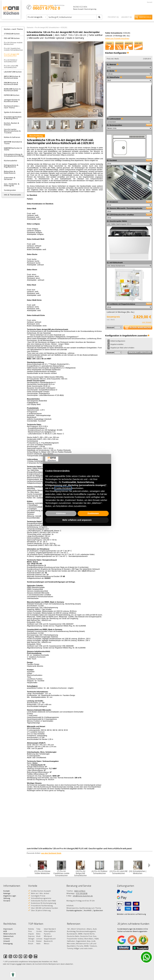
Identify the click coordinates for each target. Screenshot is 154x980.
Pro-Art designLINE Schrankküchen (12, 55)
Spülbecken (98, 910)
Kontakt (150, 2)
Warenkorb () (145, 17)
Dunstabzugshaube (74, 910)
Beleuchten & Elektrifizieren (10, 172)
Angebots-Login (10, 896)
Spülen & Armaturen (13, 112)
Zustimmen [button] (93, 513)
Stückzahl (110, 328)
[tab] (13, 29)
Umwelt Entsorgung (8, 942)
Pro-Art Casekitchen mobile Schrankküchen (13, 49)
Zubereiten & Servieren (10, 178)
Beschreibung (36, 136)
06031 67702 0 (80, 891)
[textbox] (72, 17)
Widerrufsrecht (10, 934)
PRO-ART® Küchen (12, 38)
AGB (5, 931)
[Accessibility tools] (13, 975)
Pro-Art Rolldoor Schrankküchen (11, 61)
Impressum (8, 929)
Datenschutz (8, 936)
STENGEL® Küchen (12, 34)
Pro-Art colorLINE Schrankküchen (11, 66)
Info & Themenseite (13, 195)
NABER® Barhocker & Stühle (13, 149)
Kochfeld (88, 910)
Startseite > (31, 28)
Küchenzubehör (11, 160)
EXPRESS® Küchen (12, 95)
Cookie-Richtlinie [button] (63, 488)
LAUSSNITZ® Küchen (13, 72)
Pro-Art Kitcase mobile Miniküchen (13, 43)
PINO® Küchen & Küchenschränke (11, 83)
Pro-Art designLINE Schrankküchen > (48, 28)
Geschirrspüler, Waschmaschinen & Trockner (12, 131)
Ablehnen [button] (61, 513)
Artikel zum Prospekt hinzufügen (117, 38)
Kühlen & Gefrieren (12, 137)
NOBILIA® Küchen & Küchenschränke (12, 90)
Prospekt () (113, 17)
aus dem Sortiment (51, 853)
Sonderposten (10, 190)
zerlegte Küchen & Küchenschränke (12, 100)
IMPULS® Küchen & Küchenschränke (12, 77)
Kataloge (7, 893)
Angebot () (127, 17)
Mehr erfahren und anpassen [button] (77, 520)
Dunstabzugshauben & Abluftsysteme (13, 118)
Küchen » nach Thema (13, 29)
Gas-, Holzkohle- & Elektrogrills (12, 185)
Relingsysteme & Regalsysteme (11, 166)
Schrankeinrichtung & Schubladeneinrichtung (14, 155)
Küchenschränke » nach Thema (12, 107)
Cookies (7, 939)
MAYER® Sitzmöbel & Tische (13, 143)
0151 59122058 (82, 893)
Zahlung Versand (7, 899)
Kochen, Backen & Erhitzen (12, 124)
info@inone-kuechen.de (83, 896)
